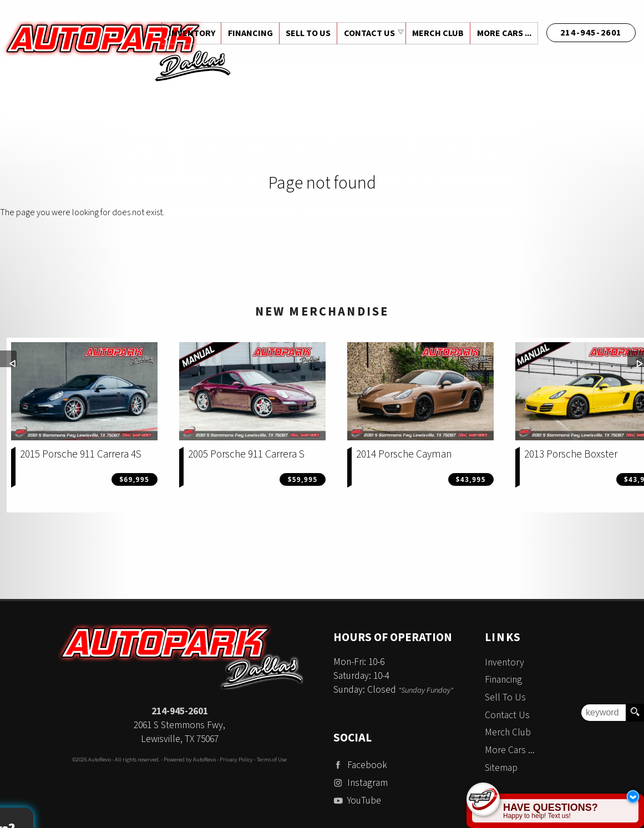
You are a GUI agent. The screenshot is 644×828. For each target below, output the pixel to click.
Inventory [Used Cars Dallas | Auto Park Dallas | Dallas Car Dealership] (189, 33)
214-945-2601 (180, 711)
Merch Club (437, 33)
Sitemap (501, 768)
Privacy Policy (236, 760)
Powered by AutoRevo (190, 760)
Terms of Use (272, 760)
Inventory (504, 662)
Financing (503, 680)
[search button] (635, 713)
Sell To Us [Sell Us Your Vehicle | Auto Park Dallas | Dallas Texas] (306, 33)
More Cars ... (504, 33)
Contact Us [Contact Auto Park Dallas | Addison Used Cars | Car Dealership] (368, 33)
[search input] (604, 713)
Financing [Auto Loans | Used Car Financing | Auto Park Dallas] (248, 33)
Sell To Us (505, 697)
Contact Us (507, 715)
